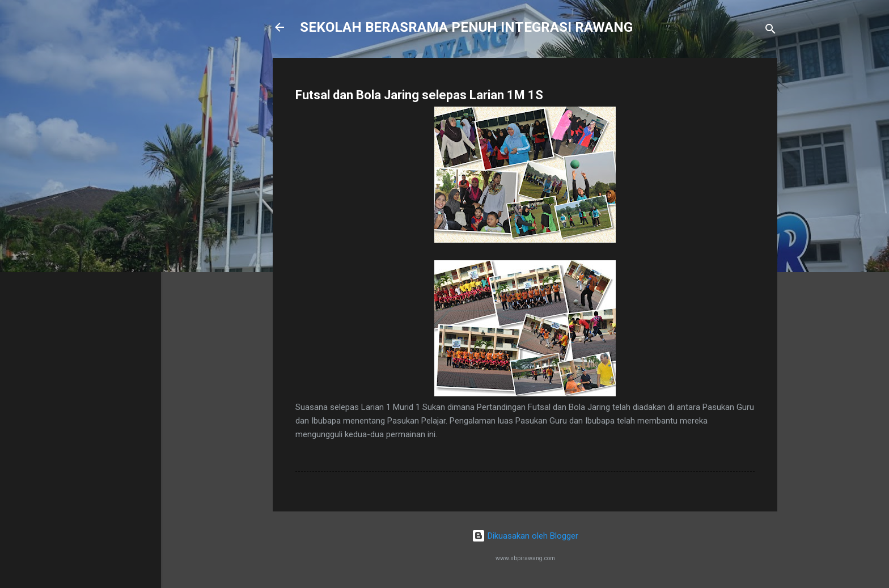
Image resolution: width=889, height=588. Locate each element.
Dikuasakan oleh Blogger (525, 536)
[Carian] (771, 31)
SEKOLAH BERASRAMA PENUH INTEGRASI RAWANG (466, 27)
